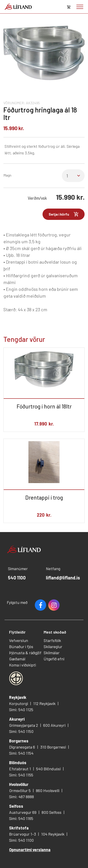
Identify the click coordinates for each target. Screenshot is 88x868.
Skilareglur (53, 647)
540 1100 (17, 578)
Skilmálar (52, 653)
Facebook (40, 605)
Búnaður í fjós (21, 647)
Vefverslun (19, 640)
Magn (7, 175)
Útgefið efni (54, 659)
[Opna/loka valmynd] (80, 7)
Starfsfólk (52, 640)
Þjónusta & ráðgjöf (25, 653)
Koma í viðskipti (23, 665)
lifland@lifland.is (63, 578)
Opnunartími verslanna (30, 850)
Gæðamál (17, 659)
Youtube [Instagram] (54, 605)
